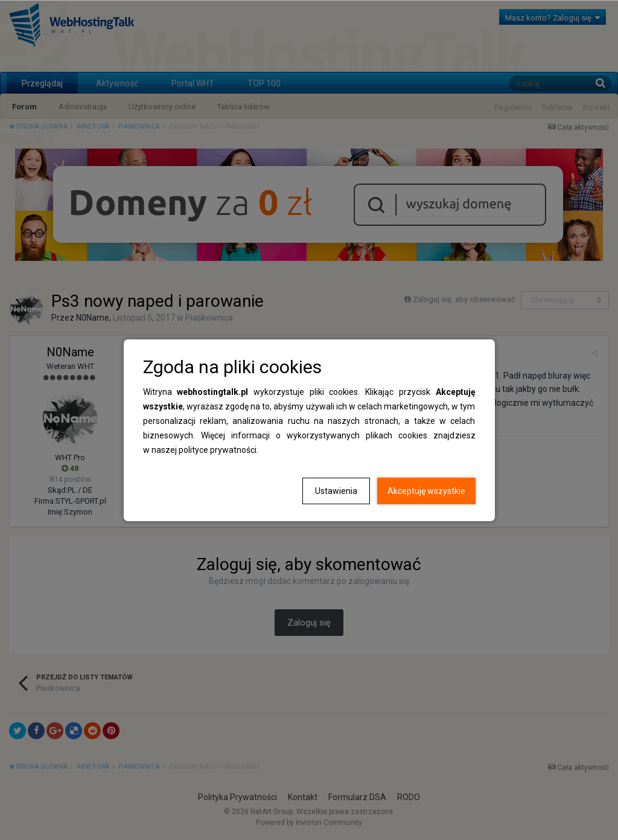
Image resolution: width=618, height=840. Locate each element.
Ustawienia (336, 491)
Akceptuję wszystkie (426, 491)
